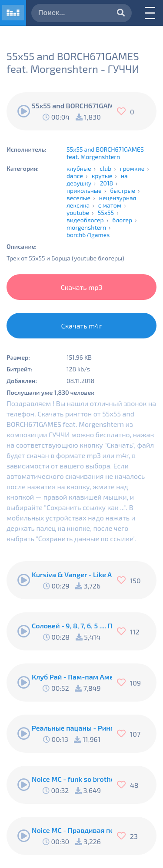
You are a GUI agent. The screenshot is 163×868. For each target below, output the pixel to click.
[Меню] (150, 13)
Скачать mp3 (82, 287)
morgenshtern (86, 227)
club (105, 168)
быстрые (123, 190)
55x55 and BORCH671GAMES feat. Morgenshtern (105, 153)
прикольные (84, 190)
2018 (106, 183)
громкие (132, 168)
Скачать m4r (82, 326)
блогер (122, 220)
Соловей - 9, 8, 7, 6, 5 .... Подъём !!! (72, 626)
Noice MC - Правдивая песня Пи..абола (72, 830)
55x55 (106, 213)
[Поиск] (81, 13)
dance (75, 176)
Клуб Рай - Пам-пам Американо (72, 677)
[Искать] (121, 13)
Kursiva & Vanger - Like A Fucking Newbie (72, 574)
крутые (102, 176)
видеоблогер (85, 220)
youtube (78, 213)
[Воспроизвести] (24, 111)
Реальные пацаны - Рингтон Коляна (72, 728)
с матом (110, 205)
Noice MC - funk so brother (72, 779)
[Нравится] (123, 111)
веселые (78, 198)
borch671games (88, 235)
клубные (79, 168)
